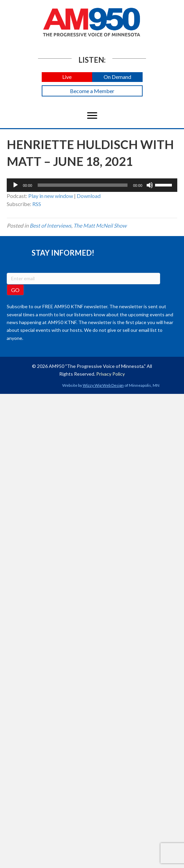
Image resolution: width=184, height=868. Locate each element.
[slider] (83, 185)
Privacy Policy (111, 374)
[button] (67, 77)
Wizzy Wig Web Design (103, 385)
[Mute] (150, 185)
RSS (37, 204)
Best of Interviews (50, 225)
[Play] (15, 185)
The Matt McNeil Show (100, 225)
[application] (92, 185)
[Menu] (92, 116)
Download (89, 196)
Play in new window (51, 196)
